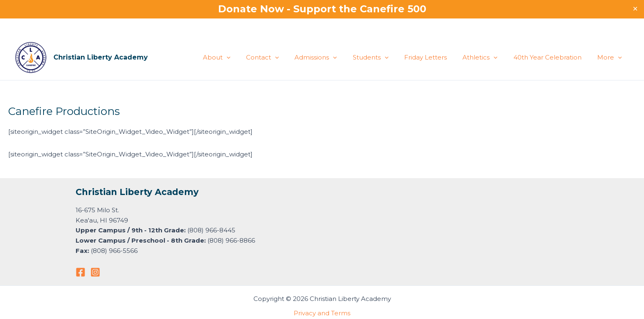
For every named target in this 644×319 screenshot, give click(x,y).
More (611, 57)
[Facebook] (80, 272)
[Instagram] (95, 272)
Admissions (335, 57)
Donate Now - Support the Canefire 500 (322, 9)
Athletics (489, 57)
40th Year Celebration (552, 57)
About (242, 57)
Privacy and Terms (322, 313)
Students (386, 57)
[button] (252, 57)
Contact (285, 57)
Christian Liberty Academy (101, 57)
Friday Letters (437, 57)
